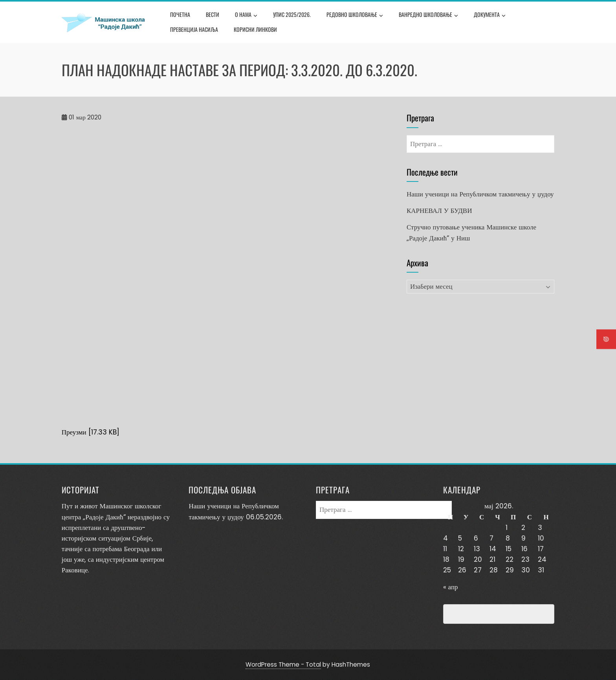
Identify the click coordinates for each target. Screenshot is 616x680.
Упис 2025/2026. (292, 14)
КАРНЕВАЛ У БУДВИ (439, 211)
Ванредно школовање (428, 15)
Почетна (180, 14)
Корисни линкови (255, 29)
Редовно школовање (355, 15)
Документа (490, 15)
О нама (246, 15)
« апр (451, 587)
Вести (213, 14)
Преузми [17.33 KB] (91, 432)
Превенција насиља (194, 29)
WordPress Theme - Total (283, 664)
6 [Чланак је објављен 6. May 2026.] (476, 538)
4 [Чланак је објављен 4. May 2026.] (445, 538)
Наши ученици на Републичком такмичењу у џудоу (480, 194)
